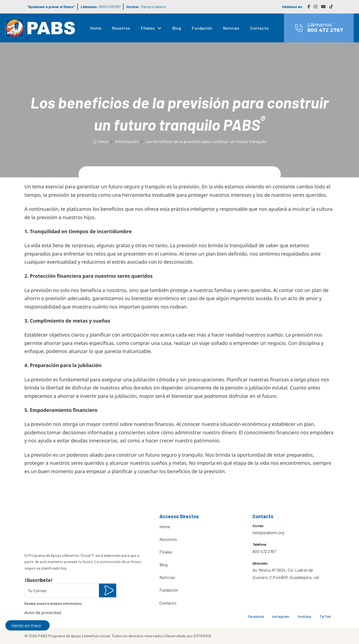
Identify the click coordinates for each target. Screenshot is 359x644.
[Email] (62, 591)
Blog (177, 28)
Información (127, 141)
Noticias (231, 28)
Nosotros (121, 28)
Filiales (148, 28)
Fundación (202, 28)
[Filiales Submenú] (159, 28)
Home (96, 28)
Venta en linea (26, 625)
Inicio (100, 141)
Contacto (259, 28)
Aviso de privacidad (43, 612)
